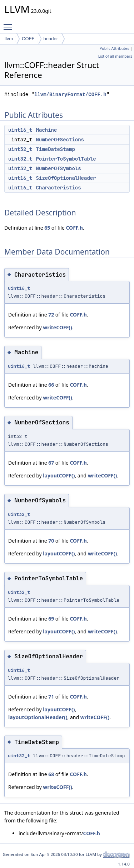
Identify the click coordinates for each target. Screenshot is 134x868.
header (51, 39)
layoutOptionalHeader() (38, 717)
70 (51, 541)
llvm (9, 39)
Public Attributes (115, 48)
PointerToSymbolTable (66, 159)
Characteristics (59, 188)
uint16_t (20, 130)
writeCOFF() (58, 327)
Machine (47, 130)
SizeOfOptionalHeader (66, 178)
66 (51, 385)
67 (51, 463)
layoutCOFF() (59, 475)
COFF (28, 39)
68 (51, 774)
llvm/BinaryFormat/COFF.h (70, 95)
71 (51, 697)
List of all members (115, 56)
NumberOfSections (60, 140)
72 (51, 315)
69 (51, 619)
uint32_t (20, 149)
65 (47, 228)
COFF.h (74, 228)
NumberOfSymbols (59, 168)
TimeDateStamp (56, 149)
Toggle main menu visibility (10, 24)
